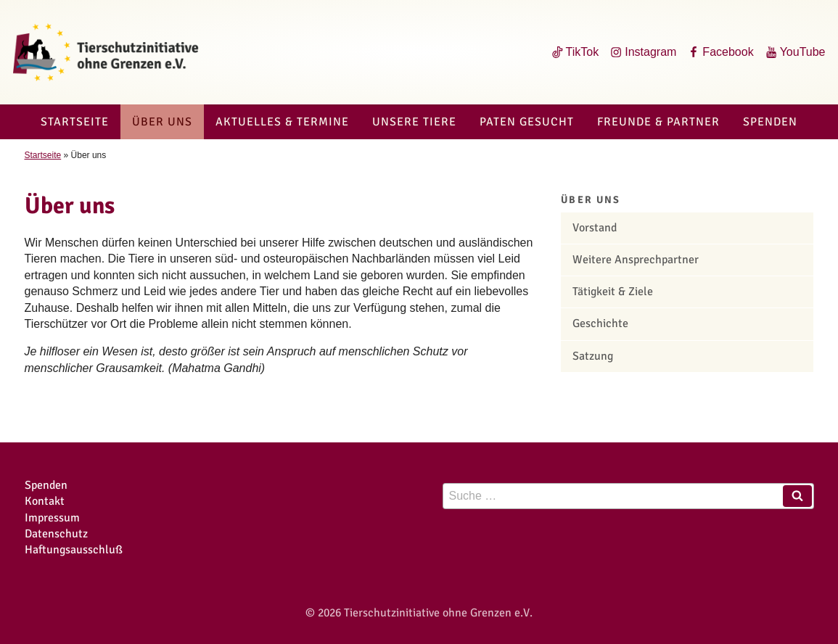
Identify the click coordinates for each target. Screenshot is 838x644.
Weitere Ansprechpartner (636, 260)
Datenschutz (56, 534)
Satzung (593, 356)
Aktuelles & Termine (282, 122)
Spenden (770, 122)
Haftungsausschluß (74, 550)
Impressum (52, 518)
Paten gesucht (527, 122)
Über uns (162, 122)
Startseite (75, 122)
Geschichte (600, 323)
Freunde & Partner (658, 122)
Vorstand (595, 228)
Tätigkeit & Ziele (613, 292)
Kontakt (45, 501)
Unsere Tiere (414, 122)
